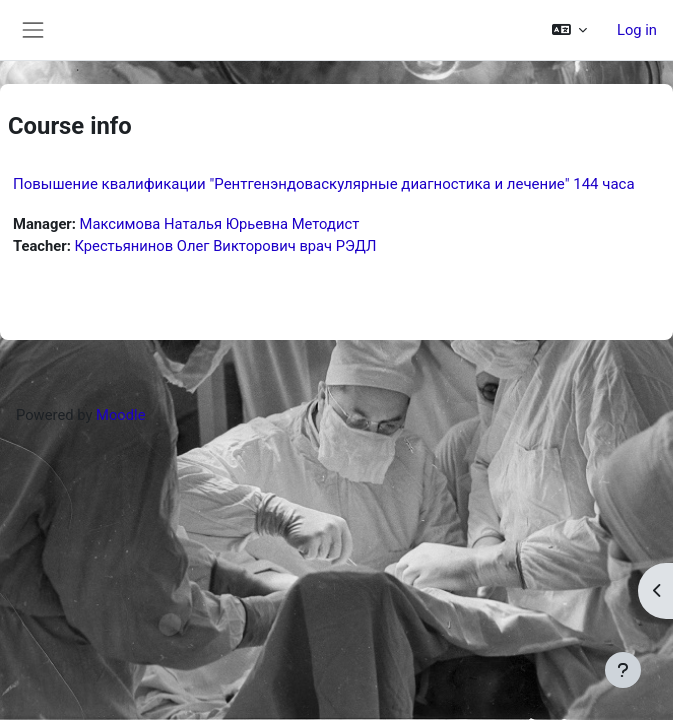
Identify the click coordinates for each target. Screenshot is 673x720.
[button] (569, 30)
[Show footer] (623, 670)
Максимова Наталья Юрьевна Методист (220, 224)
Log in (637, 30)
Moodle (120, 415)
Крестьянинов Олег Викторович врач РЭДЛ (225, 246)
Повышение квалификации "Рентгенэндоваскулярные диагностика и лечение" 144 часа (324, 184)
